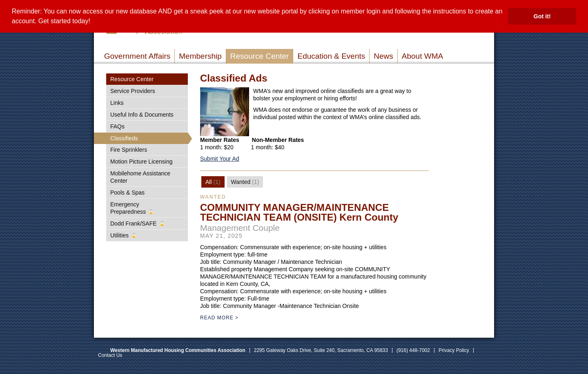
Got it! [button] (542, 16)
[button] (93, 22)
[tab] (213, 182)
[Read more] (225, 112)
